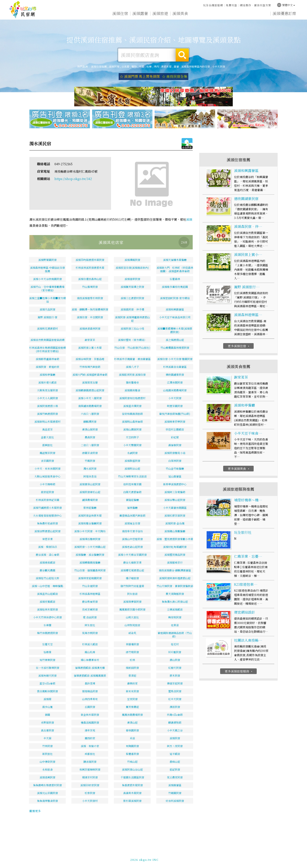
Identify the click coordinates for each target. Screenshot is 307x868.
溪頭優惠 (200, 15)
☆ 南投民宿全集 (175, 76)
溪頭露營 (140, 14)
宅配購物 (260, 17)
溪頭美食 (180, 14)
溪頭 (189, 220)
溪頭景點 (240, 17)
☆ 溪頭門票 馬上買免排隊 (140, 76)
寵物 (134, 66)
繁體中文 (286, 4)
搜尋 (182, 55)
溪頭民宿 (114, 66)
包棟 (149, 66)
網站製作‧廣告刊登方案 (256, 5)
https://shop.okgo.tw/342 (73, 179)
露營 (176, 66)
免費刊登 (231, 5)
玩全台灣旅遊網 (213, 5)
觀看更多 (35, 811)
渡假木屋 (166, 66)
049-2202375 (203, 859)
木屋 (142, 66)
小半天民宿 (219, 66)
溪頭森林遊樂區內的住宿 (196, 66)
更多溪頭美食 (239, 469)
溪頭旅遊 (160, 14)
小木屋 (125, 66)
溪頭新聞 (220, 16)
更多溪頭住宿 (239, 346)
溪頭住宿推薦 (23, 10)
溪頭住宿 (120, 13)
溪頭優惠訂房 (284, 14)
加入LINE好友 (224, 859)
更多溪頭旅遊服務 (239, 672)
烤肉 (156, 66)
